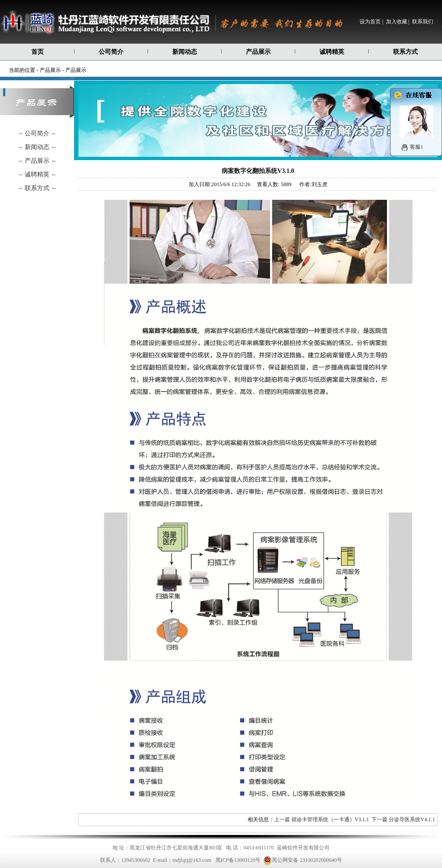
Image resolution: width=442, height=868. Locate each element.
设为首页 (370, 22)
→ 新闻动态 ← (37, 147)
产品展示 (258, 52)
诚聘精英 (332, 52)
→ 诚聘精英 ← (37, 174)
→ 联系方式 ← (37, 188)
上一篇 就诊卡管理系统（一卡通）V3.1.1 (322, 819)
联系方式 (405, 52)
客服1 (416, 147)
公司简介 (111, 52)
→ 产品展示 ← (37, 161)
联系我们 (423, 22)
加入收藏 (397, 22)
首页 (37, 52)
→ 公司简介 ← (37, 133)
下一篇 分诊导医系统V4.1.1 (403, 819)
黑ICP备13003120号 (238, 860)
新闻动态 (185, 52)
